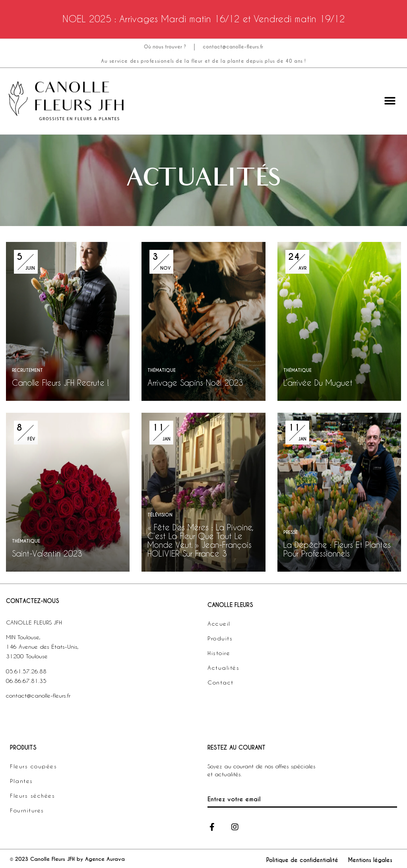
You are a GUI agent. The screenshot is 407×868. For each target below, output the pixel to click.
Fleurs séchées (32, 796)
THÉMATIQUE (162, 370)
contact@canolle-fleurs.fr (233, 47)
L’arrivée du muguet (318, 383)
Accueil (219, 623)
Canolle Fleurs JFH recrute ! (60, 383)
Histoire (219, 653)
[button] (390, 101)
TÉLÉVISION (160, 515)
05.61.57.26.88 (26, 671)
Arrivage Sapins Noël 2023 (195, 383)
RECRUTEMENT (27, 370)
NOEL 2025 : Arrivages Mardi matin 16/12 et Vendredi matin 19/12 (204, 18)
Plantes (21, 781)
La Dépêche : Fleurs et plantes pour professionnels (337, 549)
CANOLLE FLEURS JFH (34, 622)
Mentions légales (370, 860)
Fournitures (27, 810)
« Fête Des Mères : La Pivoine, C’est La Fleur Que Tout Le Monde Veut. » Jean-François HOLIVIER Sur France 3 (200, 540)
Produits (220, 638)
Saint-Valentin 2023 (47, 553)
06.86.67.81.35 (26, 681)
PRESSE (291, 532)
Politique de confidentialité (302, 860)
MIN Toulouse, (23, 637)
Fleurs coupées (33, 766)
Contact (221, 682)
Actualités (223, 668)
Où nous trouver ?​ (165, 47)
